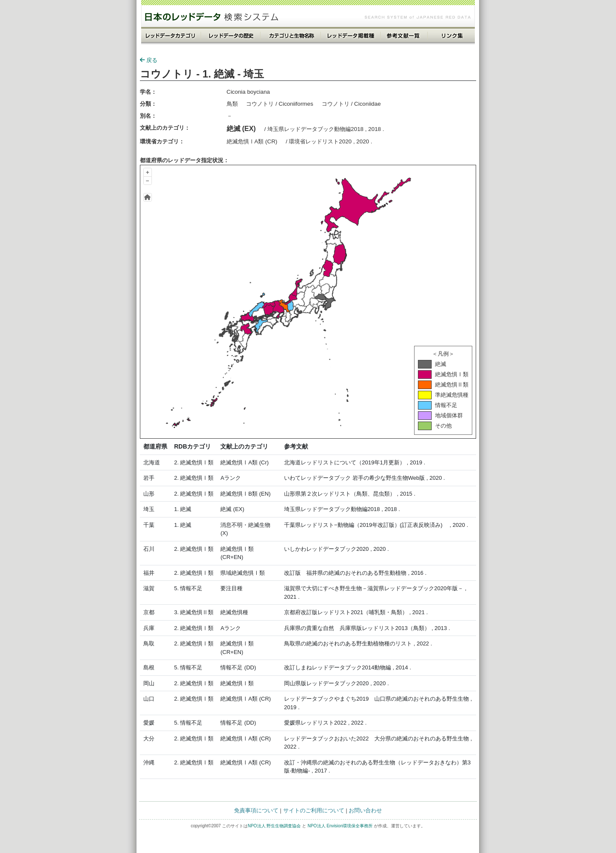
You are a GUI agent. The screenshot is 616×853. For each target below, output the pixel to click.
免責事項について (256, 810)
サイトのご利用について (314, 810)
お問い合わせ (365, 810)
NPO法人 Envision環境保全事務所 (340, 826)
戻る (149, 60)
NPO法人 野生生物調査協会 (274, 826)
